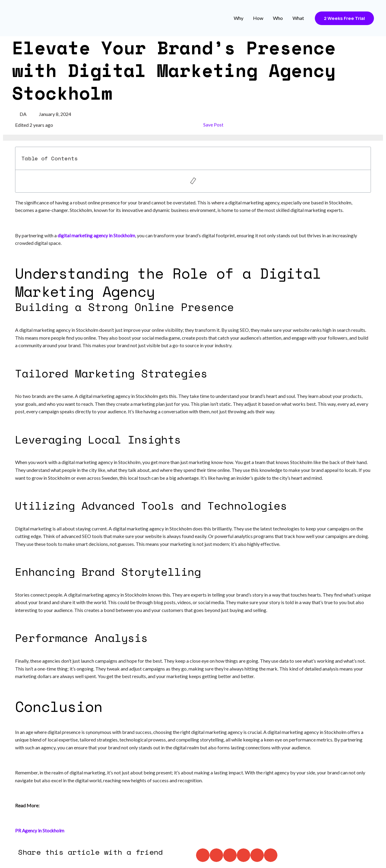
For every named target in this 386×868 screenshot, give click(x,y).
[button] (203, 855)
